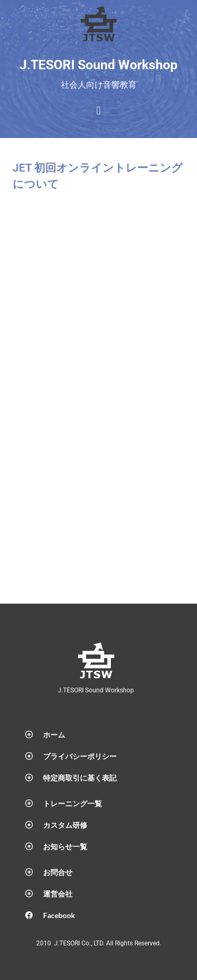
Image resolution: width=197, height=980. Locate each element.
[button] (98, 111)
